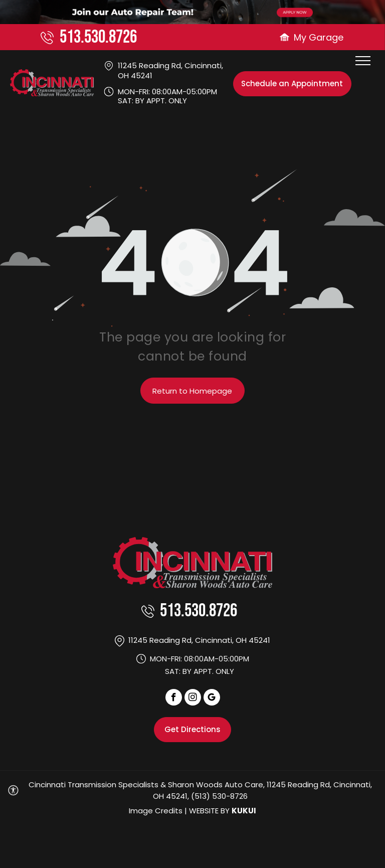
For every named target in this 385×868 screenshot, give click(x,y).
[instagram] (193, 699)
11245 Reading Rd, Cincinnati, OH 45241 (170, 70)
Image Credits (156, 811)
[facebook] (174, 699)
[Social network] (212, 699)
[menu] (363, 61)
